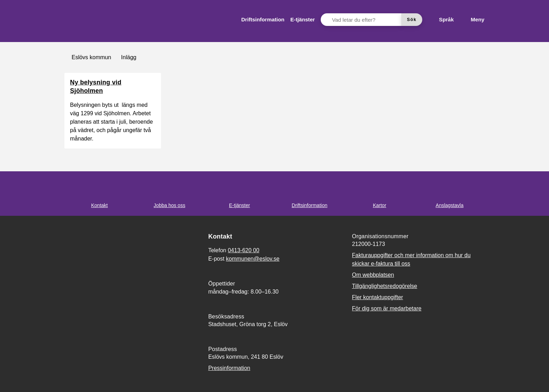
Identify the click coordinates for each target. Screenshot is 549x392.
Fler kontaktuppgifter (377, 297)
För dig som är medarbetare (387, 308)
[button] (14, 378)
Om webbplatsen (373, 275)
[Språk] (441, 20)
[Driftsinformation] (263, 20)
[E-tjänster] (303, 20)
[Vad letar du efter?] (365, 20)
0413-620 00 (244, 250)
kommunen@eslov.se (253, 259)
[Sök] (412, 20)
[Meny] (472, 20)
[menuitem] (263, 20)
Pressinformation (229, 368)
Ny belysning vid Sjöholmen (96, 87)
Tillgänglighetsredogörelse (384, 286)
